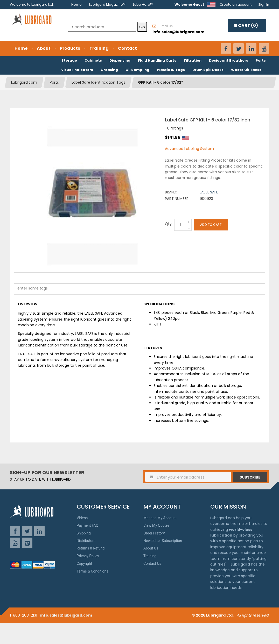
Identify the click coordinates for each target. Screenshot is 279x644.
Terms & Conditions (93, 571)
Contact (127, 48)
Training (99, 48)
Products (70, 48)
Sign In (264, 5)
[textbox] (30, 289)
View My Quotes (156, 525)
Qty (168, 224)
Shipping (84, 533)
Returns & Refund (91, 548)
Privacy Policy (88, 556)
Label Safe (209, 192)
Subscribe (250, 477)
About (44, 48)
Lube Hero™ (143, 5)
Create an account (236, 5)
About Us (151, 548)
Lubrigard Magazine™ (107, 5)
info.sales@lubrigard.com (66, 615)
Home (76, 5)
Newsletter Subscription (163, 541)
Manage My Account (160, 518)
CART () (246, 26)
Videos (82, 518)
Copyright (85, 563)
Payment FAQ (88, 525)
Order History (154, 533)
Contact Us (152, 563)
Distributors (86, 541)
